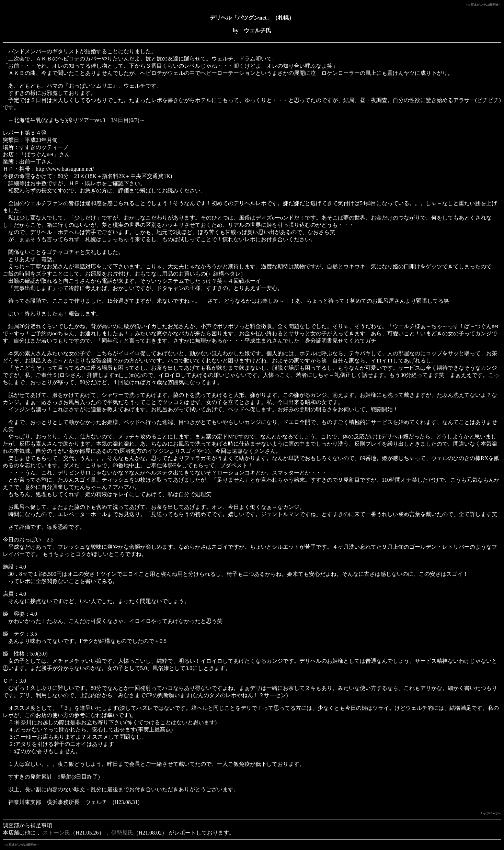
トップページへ (490, 814)
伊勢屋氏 (122, 833)
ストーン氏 (56, 833)
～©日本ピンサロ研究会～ (483, 5)
